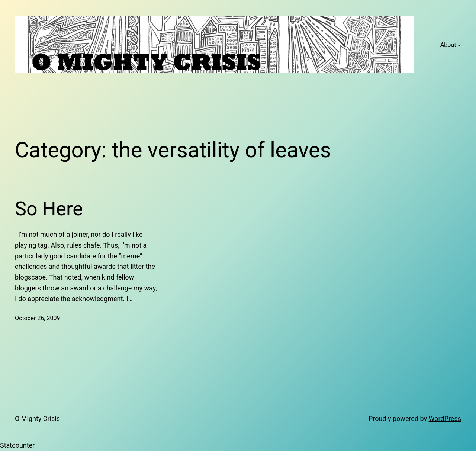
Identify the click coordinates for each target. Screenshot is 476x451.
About (448, 45)
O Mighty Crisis (37, 418)
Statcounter (17, 445)
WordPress (445, 418)
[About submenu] (459, 45)
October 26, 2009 (38, 318)
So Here (49, 209)
